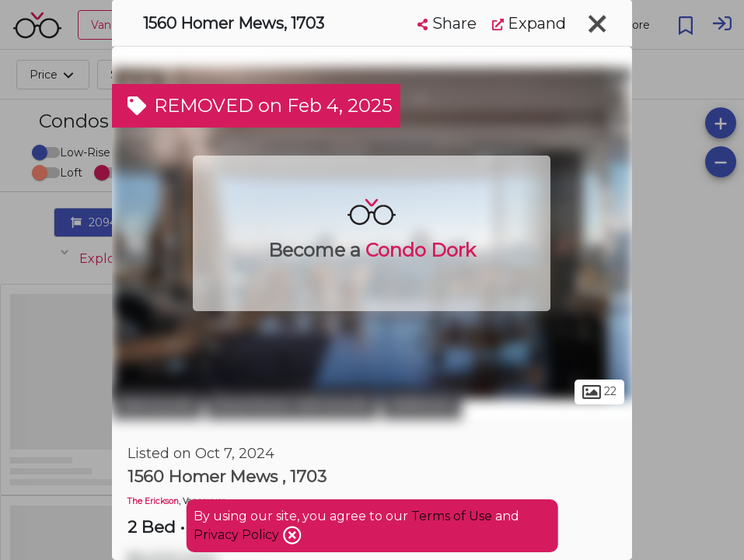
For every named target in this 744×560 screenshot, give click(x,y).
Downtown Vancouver (292, 403)
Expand (529, 23)
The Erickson (153, 501)
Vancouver (157, 403)
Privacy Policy (238, 535)
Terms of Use (452, 516)
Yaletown (422, 403)
